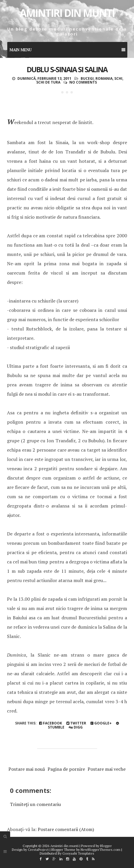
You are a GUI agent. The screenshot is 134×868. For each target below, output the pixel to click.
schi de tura (48, 82)
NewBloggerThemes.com (100, 850)
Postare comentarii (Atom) (66, 829)
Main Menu (67, 50)
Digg (76, 727)
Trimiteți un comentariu (35, 804)
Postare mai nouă (27, 769)
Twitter (76, 723)
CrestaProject (38, 850)
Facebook (51, 723)
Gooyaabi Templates (78, 853)
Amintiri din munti (67, 13)
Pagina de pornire (66, 769)
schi (118, 78)
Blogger (106, 846)
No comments (83, 82)
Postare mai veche (107, 769)
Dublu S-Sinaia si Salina (67, 69)
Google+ (101, 723)
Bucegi (87, 78)
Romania (104, 78)
